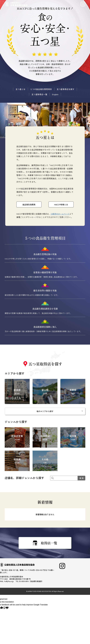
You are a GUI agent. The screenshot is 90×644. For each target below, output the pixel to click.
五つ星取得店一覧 (39, 94)
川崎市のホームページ (60, 214)
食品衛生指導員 (29, 204)
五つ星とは (21, 89)
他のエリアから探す (45, 411)
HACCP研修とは (61, 204)
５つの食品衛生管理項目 (41, 89)
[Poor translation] (6, 608)
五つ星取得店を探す (66, 89)
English (55, 94)
